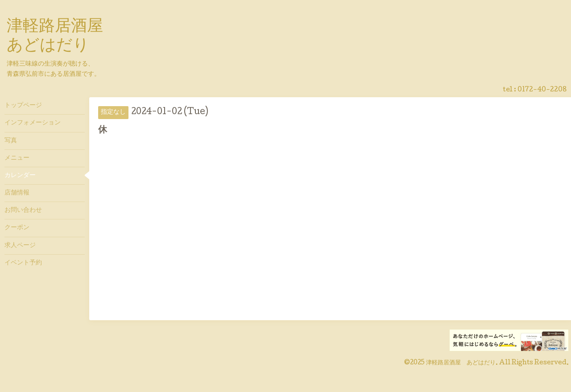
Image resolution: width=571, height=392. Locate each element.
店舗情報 (17, 193)
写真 (11, 141)
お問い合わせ (23, 210)
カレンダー (20, 176)
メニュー (17, 158)
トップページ (23, 106)
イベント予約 (23, 263)
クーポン (17, 228)
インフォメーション (33, 123)
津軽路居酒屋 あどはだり (461, 363)
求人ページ (20, 246)
